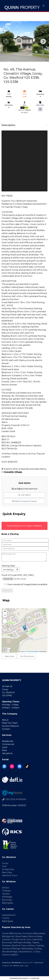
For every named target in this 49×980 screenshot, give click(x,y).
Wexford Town (10, 875)
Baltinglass (7, 903)
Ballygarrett (8, 936)
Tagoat (35, 942)
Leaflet (22, 652)
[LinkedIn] (4, 766)
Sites (4, 750)
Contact (6, 729)
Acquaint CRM (27, 963)
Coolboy (38, 949)
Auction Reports (10, 726)
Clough (15, 939)
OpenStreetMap (33, 652)
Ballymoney (15, 933)
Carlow (6, 955)
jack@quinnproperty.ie (26, 489)
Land (5, 747)
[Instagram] (12, 766)
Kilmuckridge (35, 936)
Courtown (27, 933)
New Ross (7, 872)
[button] (25, 628)
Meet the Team (10, 723)
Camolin (6, 939)
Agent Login (24, 966)
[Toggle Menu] (44, 6)
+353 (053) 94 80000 (16, 799)
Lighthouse (35, 978)
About (5, 720)
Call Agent (24, 495)
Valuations (7, 753)
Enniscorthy (8, 869)
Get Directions (27, 656)
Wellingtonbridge (22, 942)
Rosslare (6, 946)
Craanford (37, 939)
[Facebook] (20, 766)
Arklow (6, 888)
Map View (9, 656)
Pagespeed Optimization (19, 978)
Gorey (5, 863)
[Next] (43, 41)
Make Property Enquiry (24, 501)
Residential (8, 741)
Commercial (8, 744)
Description (8, 125)
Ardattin (14, 955)
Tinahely (6, 891)
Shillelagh (7, 897)
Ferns (23, 939)
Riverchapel (21, 936)
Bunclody (7, 900)
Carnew (6, 894)
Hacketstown (9, 915)
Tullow (6, 918)
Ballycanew (39, 933)
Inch (4, 866)
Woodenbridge (10, 952)
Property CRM (7, 966)
